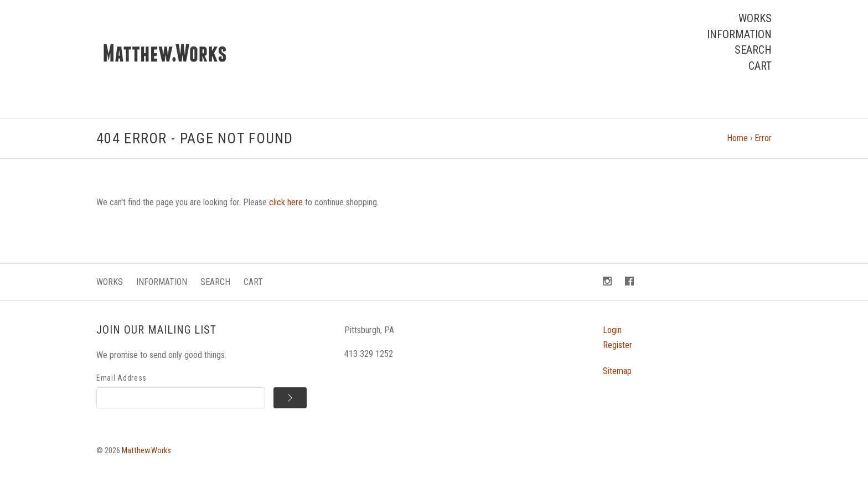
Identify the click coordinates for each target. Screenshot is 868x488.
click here (286, 202)
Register (618, 345)
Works (755, 18)
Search (753, 50)
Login (612, 330)
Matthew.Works (146, 451)
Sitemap (617, 371)
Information (739, 34)
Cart (760, 66)
